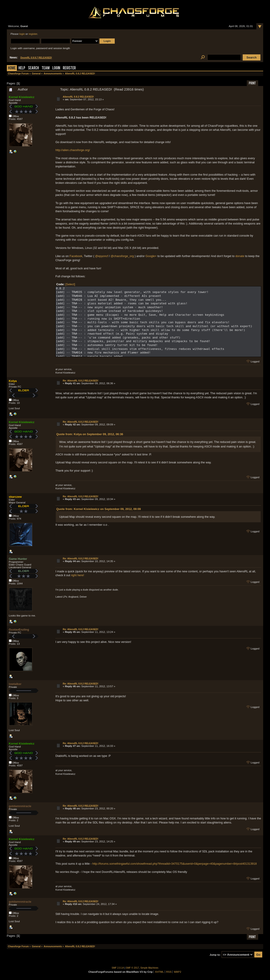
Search (33, 68)
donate (240, 256)
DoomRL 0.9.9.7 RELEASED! (36, 58)
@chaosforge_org (122, 256)
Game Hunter (18, 559)
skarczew (15, 497)
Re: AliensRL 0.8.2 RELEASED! (81, 381)
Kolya (13, 381)
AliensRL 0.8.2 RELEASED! (78, 97)
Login (56, 68)
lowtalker (15, 684)
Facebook (76, 256)
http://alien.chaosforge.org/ (73, 150)
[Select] (70, 284)
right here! (78, 575)
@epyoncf (102, 256)
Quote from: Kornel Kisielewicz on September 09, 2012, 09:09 (98, 509)
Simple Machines (149, 968)
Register (69, 68)
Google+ (151, 256)
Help (22, 68)
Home (12, 68)
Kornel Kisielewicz (22, 97)
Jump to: (215, 955)
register (33, 34)
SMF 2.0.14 (118, 968)
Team (46, 68)
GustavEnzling (19, 630)
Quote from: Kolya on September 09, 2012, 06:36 (90, 434)
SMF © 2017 (132, 968)
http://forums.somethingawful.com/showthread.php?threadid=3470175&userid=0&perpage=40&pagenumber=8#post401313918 (175, 864)
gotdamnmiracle (20, 806)
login (22, 34)
